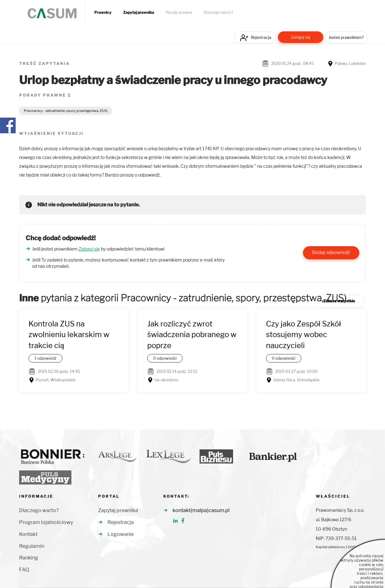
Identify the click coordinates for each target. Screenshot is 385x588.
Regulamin (32, 546)
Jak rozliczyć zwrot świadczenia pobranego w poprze (192, 335)
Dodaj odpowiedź (331, 252)
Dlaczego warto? (218, 13)
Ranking (29, 558)
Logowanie (121, 534)
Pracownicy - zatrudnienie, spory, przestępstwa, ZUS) (66, 111)
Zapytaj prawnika (139, 13)
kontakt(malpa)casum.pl (201, 510)
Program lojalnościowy (46, 522)
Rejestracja (261, 37)
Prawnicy (103, 13)
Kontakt (28, 534)
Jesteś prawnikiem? (346, 37)
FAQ (24, 570)
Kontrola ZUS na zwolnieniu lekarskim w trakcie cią (69, 335)
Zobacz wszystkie (339, 301)
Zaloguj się (301, 37)
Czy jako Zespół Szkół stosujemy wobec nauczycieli (304, 335)
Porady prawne (179, 13)
